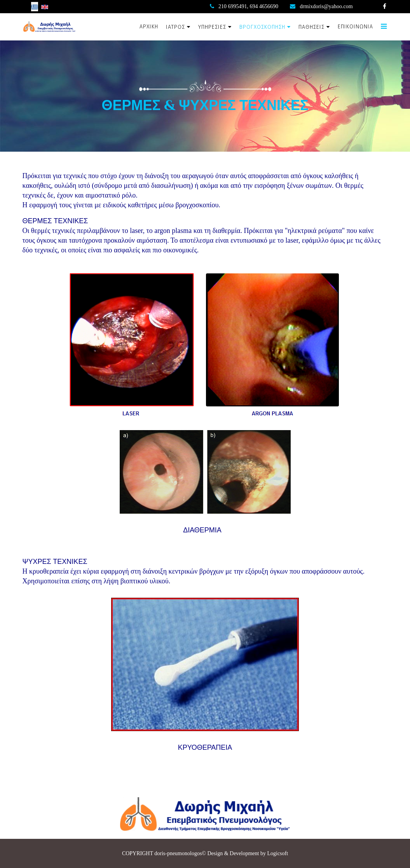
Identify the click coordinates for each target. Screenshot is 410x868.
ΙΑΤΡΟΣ (175, 27)
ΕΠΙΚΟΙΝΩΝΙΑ (355, 27)
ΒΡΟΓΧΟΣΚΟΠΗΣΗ (262, 27)
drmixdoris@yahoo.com (326, 6)
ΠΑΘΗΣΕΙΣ (311, 27)
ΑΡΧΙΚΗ (149, 27)
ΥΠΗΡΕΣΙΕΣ (212, 27)
